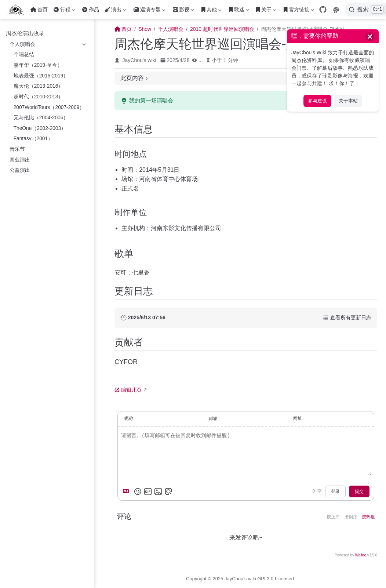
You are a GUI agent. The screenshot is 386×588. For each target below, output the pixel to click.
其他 (212, 11)
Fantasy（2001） (33, 139)
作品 (91, 10)
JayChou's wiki (139, 60)
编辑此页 (128, 390)
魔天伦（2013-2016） (39, 86)
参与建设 (317, 101)
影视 (183, 11)
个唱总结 (24, 55)
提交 (359, 491)
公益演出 (20, 170)
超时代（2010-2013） (39, 97)
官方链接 (299, 11)
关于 (266, 11)
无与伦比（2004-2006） (41, 118)
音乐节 (17, 149)
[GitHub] (323, 10)
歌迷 (239, 11)
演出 (116, 11)
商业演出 (20, 160)
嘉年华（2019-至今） (38, 65)
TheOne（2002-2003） (40, 128)
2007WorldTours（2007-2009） (49, 107)
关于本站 (348, 101)
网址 (298, 418)
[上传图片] (158, 491)
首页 (39, 10)
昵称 (129, 418)
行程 (64, 11)
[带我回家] (18, 10)
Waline (361, 555)
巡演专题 (149, 11)
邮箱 (213, 418)
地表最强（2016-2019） (41, 76)
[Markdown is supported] (127, 491)
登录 (335, 491)
